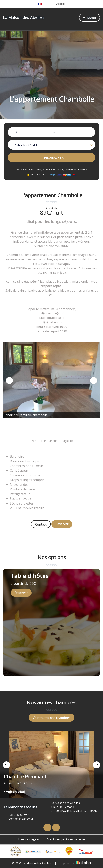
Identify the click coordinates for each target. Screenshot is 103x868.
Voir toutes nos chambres (51, 718)
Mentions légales (29, 839)
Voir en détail (15, 792)
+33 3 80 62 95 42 (18, 815)
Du (17, 132)
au (55, 132)
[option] (51, 380)
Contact (41, 524)
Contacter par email (19, 819)
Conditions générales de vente (66, 839)
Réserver (62, 524)
